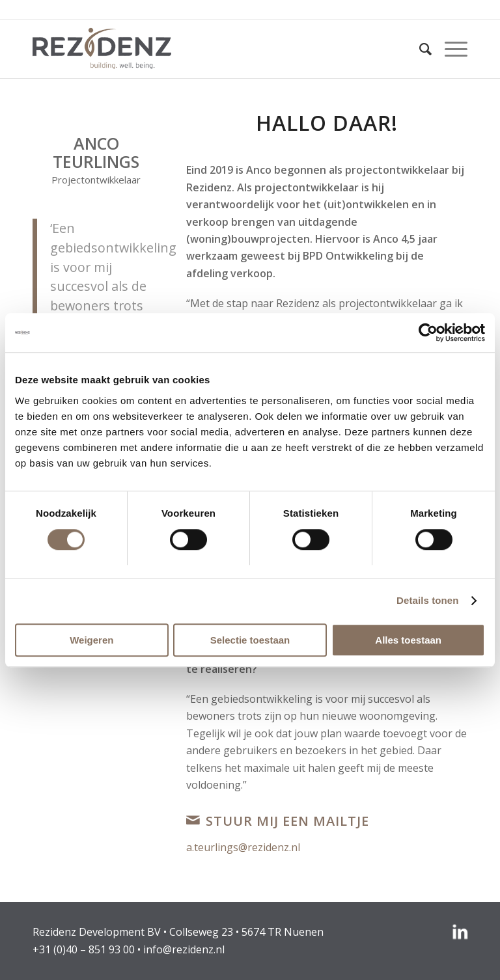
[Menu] (450, 49)
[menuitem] (419, 49)
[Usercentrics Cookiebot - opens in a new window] (428, 333)
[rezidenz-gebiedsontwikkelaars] (102, 49)
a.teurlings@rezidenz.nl (243, 847)
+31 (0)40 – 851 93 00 (84, 949)
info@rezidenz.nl (184, 949)
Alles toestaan (408, 640)
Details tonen (427, 600)
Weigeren (91, 640)
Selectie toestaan (250, 640)
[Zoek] (419, 49)
